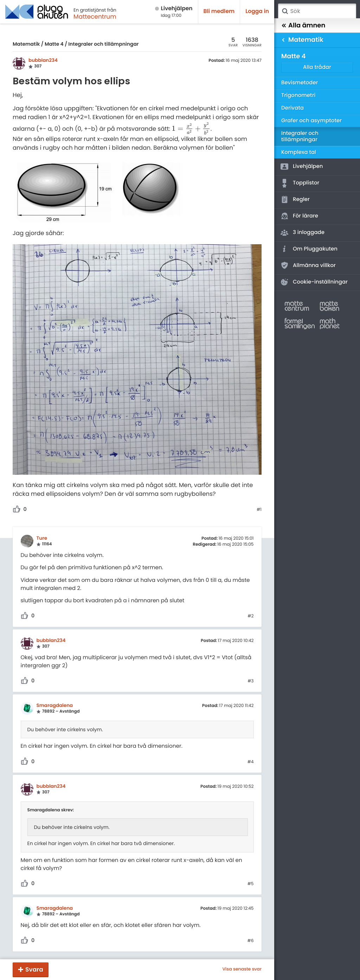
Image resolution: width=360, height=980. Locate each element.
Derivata (292, 108)
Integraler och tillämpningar (103, 44)
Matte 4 (54, 44)
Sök (285, 11)
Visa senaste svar (242, 969)
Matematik (26, 44)
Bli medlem (219, 11)
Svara (34, 969)
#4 (251, 762)
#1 (259, 510)
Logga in (257, 11)
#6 (251, 941)
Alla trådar (317, 67)
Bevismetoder (300, 83)
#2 (250, 616)
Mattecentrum (95, 17)
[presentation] (191, 129)
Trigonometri (298, 95)
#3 (250, 681)
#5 (251, 884)
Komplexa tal (299, 152)
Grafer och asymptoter (311, 121)
